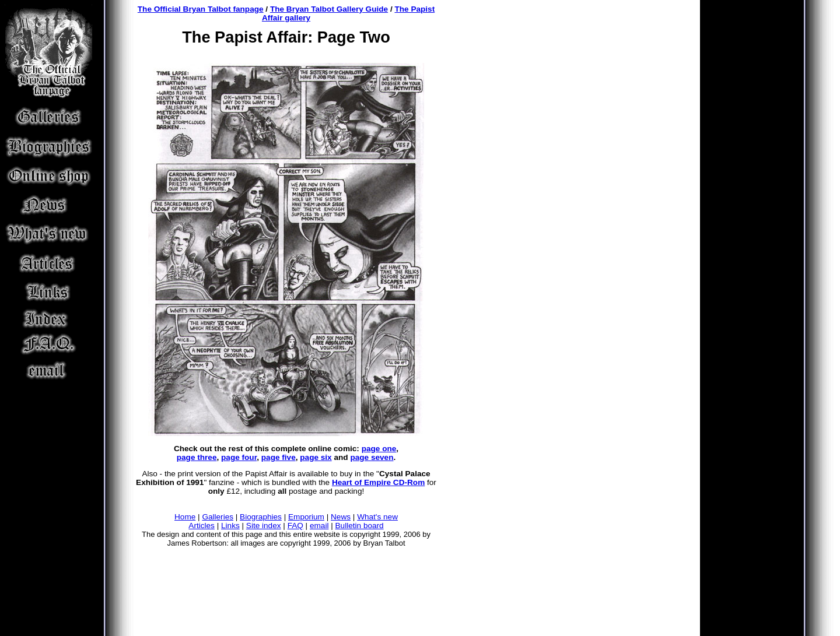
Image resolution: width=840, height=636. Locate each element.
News (341, 517)
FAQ (295, 526)
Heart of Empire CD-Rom (378, 482)
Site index (264, 526)
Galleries (218, 517)
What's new (377, 517)
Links (230, 526)
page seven (372, 457)
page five (279, 457)
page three (197, 457)
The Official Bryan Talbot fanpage (201, 9)
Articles (202, 526)
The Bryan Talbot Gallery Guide (329, 9)
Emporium (306, 517)
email (319, 526)
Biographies (261, 517)
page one (379, 449)
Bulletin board (360, 526)
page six (316, 457)
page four (239, 457)
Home (185, 517)
